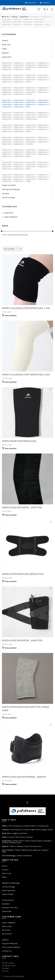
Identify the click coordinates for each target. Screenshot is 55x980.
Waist (21, 841)
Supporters (24, 17)
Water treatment (25, 856)
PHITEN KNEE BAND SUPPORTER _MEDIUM (24, 777)
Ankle (34, 841)
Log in (4, 923)
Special (30, 837)
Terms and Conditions (11, 947)
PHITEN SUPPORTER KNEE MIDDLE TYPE (23, 574)
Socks (27, 846)
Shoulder (47, 841)
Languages (31, 3)
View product (11, 315)
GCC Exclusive (15, 826)
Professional (43, 826)
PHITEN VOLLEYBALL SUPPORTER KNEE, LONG (26, 375)
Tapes (4, 49)
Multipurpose (15, 843)
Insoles (5, 843)
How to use (6, 873)
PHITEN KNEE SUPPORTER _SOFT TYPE (22, 508)
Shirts (13, 846)
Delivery (5, 940)
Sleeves (20, 846)
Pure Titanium (16, 830)
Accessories (36, 846)
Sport (51, 830)
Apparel (5, 53)
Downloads (7, 911)
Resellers (6, 904)
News (4, 877)
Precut (12, 837)
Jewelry (5, 41)
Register (12, 923)
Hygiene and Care (20, 833)
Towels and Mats (9, 185)
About (4, 866)
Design (44, 830)
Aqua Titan (9, 213)
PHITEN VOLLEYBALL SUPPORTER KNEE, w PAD (26, 308)
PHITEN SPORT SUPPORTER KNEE (19, 441)
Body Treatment (9, 890)
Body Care (6, 45)
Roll (18, 837)
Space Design (8, 894)
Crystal (27, 830)
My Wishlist (7, 934)
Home (6, 17)
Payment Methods (10, 944)
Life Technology (8, 198)
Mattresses (27, 850)
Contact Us (7, 951)
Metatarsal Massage (11, 883)
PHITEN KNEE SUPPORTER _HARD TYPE (22, 640)
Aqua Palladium (11, 217)
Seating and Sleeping (11, 189)
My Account (7, 926)
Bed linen (37, 850)
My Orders (6, 930)
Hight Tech (35, 830)
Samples (6, 194)
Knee (16, 841)
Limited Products (29, 826)
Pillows (18, 850)
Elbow (40, 841)
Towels (45, 850)
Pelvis (28, 841)
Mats (4, 852)
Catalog (14, 17)
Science (5, 870)
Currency (45, 3)
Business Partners (10, 908)
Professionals (8, 900)
